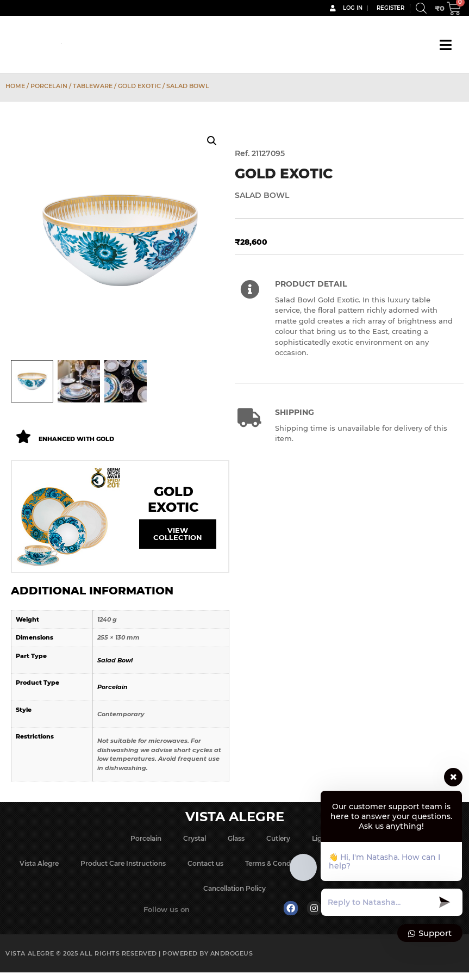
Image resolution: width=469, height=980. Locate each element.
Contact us (205, 864)
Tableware (93, 86)
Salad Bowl (115, 661)
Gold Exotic (139, 86)
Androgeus (232, 954)
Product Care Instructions (123, 864)
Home (15, 86)
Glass (236, 839)
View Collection (178, 535)
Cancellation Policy (234, 889)
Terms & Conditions (277, 864)
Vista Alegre (39, 864)
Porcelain (49, 86)
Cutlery (278, 839)
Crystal (195, 839)
